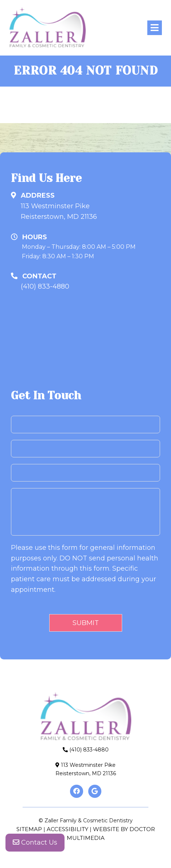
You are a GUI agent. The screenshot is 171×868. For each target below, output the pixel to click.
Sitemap (29, 829)
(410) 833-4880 (45, 286)
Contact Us (35, 842)
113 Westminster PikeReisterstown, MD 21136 (59, 211)
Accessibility (67, 829)
